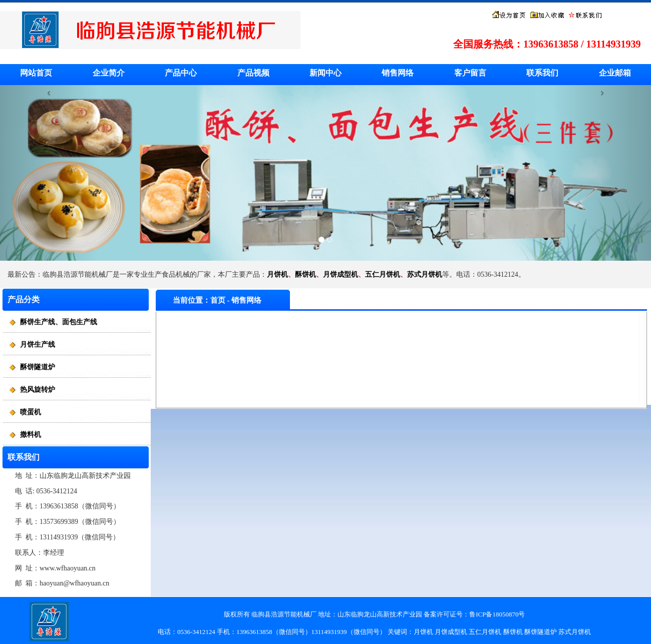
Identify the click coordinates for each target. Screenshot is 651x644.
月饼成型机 (341, 274)
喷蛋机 (31, 412)
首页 (218, 300)
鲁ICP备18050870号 (497, 614)
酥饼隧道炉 (38, 367)
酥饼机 (305, 274)
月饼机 (277, 274)
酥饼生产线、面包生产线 (59, 322)
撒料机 (31, 435)
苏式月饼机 (425, 274)
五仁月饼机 (383, 274)
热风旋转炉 (38, 390)
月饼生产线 (38, 345)
